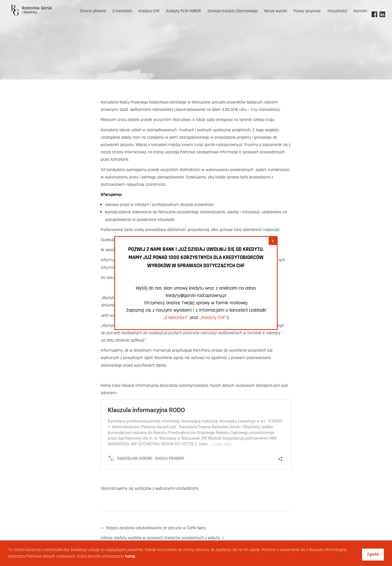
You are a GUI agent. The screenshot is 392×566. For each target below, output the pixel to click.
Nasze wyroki (276, 11)
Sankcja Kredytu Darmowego (233, 11)
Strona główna (93, 11)
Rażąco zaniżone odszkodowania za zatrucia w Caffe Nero (153, 528)
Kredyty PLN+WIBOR (184, 11)
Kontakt (361, 11)
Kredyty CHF (149, 11)
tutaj (130, 556)
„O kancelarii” (176, 317)
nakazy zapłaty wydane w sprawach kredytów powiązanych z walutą (163, 538)
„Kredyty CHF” (213, 317)
